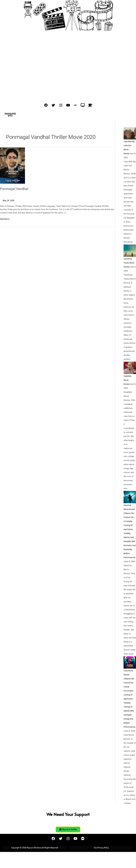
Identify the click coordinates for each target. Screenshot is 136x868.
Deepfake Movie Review (128, 380)
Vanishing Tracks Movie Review (130, 263)
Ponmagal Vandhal (14, 189)
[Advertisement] (68, 69)
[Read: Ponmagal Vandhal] (12, 165)
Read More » (6, 219)
